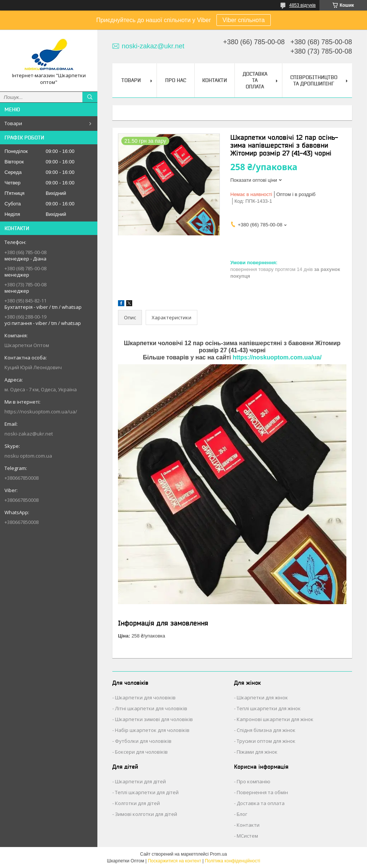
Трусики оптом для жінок (266, 741)
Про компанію (254, 781)
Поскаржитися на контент (175, 861)
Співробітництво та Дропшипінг (314, 80)
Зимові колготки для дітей (146, 814)
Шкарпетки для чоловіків (145, 697)
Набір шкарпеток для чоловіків (152, 730)
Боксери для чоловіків (141, 752)
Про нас (176, 80)
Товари (13, 123)
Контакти (215, 80)
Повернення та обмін (262, 792)
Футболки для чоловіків (143, 741)
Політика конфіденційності (233, 861)
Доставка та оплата (261, 803)
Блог (242, 814)
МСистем (247, 836)
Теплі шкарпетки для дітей (147, 792)
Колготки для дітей (137, 803)
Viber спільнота (244, 20)
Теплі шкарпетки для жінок (269, 708)
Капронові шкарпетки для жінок (275, 719)
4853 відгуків (302, 5)
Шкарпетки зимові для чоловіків (154, 719)
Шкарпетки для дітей (140, 781)
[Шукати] (90, 97)
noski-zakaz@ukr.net (29, 434)
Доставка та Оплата (255, 80)
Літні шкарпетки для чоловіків (151, 708)
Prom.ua (219, 854)
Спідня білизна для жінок (266, 730)
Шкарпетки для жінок (262, 697)
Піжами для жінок (257, 752)
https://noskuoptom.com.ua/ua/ (41, 412)
